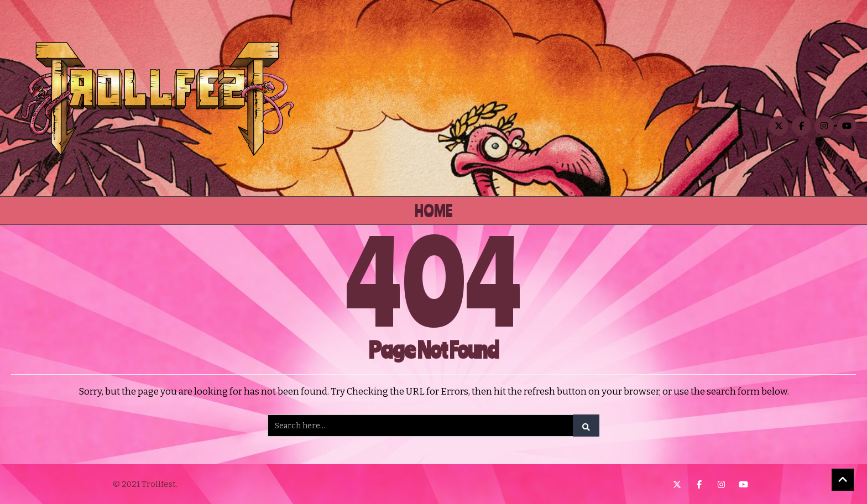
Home (434, 210)
